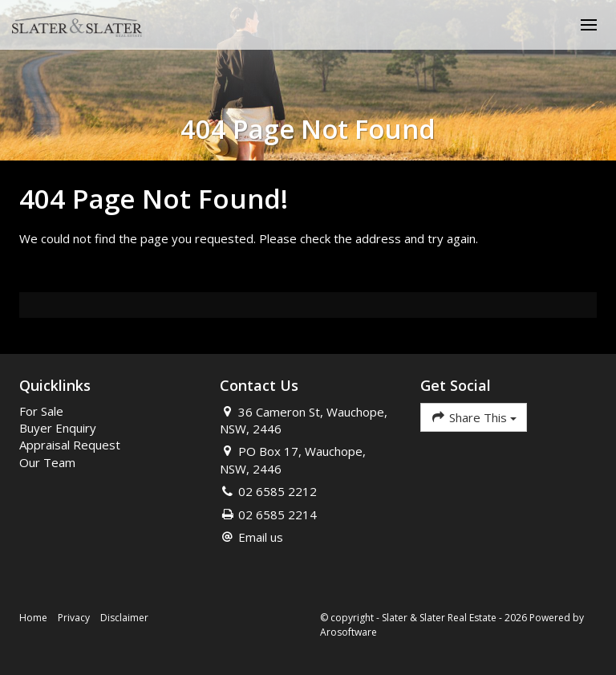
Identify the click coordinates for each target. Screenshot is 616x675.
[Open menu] (589, 25)
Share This (474, 417)
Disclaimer (124, 618)
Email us (261, 537)
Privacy (74, 618)
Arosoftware (349, 632)
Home (33, 618)
